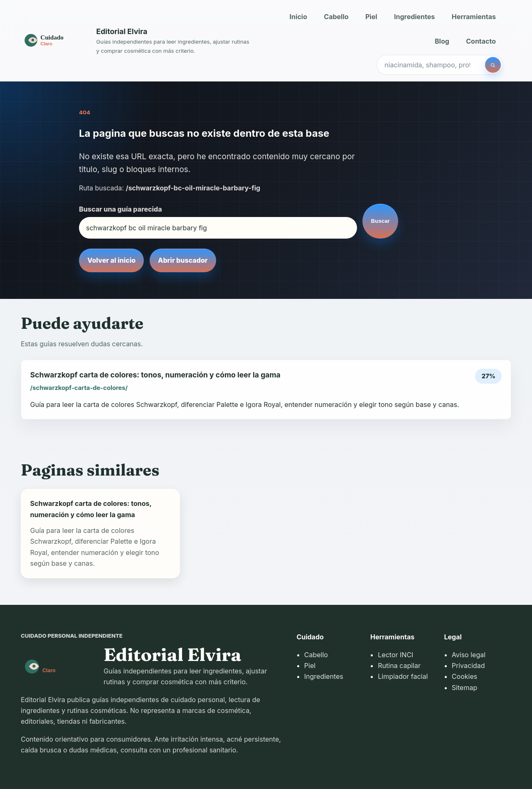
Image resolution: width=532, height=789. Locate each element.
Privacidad (468, 666)
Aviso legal (469, 655)
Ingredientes (414, 17)
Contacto (481, 41)
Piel (371, 17)
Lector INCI (395, 655)
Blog (442, 41)
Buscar (381, 221)
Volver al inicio (111, 260)
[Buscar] (493, 65)
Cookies (464, 676)
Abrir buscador (183, 260)
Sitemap (464, 688)
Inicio (298, 17)
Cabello (336, 17)
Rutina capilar (399, 666)
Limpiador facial (403, 676)
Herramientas (474, 17)
